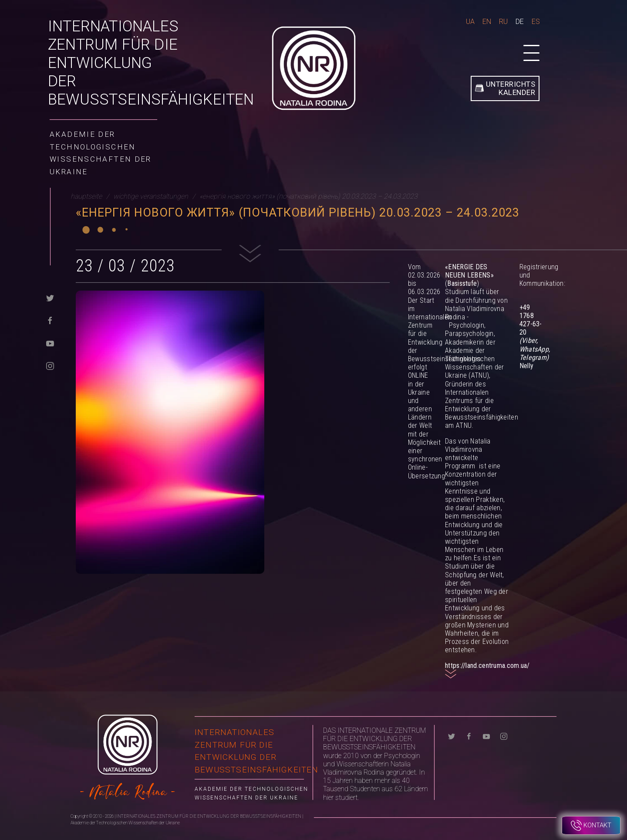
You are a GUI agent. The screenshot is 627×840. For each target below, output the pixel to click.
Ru (503, 22)
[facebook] (50, 320)
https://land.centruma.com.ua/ (487, 666)
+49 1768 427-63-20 (531, 320)
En (487, 22)
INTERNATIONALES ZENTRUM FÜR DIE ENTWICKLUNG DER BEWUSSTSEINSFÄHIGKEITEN (151, 63)
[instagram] (50, 365)
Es (536, 22)
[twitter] (50, 297)
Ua (470, 22)
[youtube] (50, 343)
